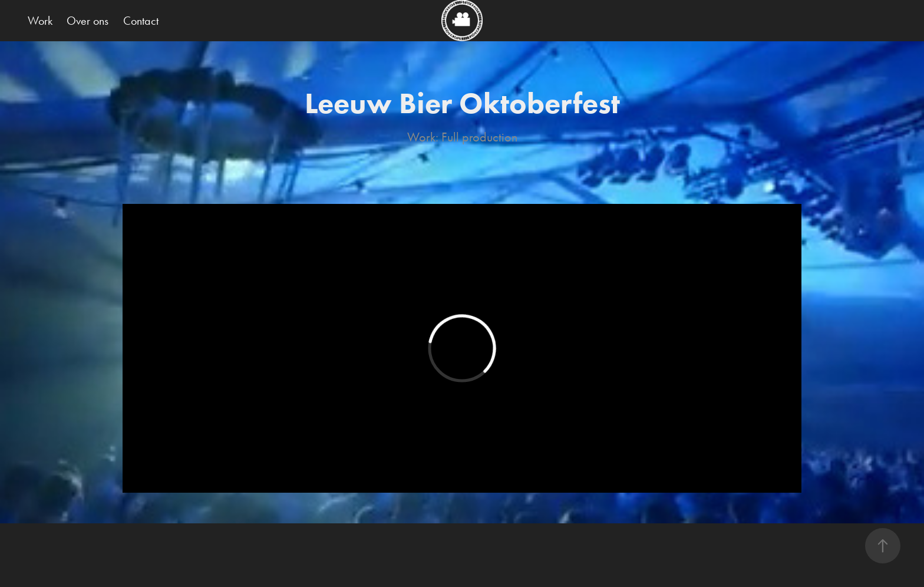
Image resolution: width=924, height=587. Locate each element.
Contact (141, 21)
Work (40, 21)
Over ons (88, 21)
